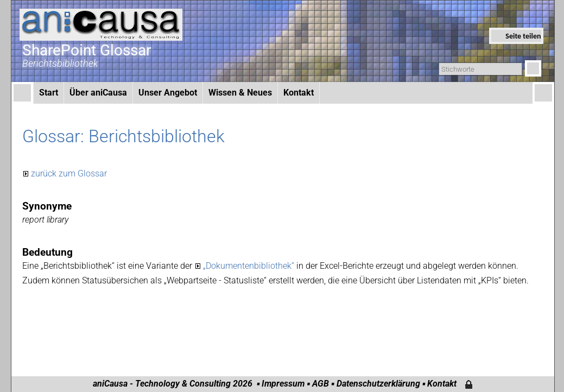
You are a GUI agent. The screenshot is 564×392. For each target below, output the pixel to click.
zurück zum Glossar (69, 173)
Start (49, 93)
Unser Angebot (168, 93)
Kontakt (299, 93)
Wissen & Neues (240, 93)
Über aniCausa (98, 93)
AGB (321, 384)
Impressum (283, 384)
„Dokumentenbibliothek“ (250, 266)
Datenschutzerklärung (378, 384)
